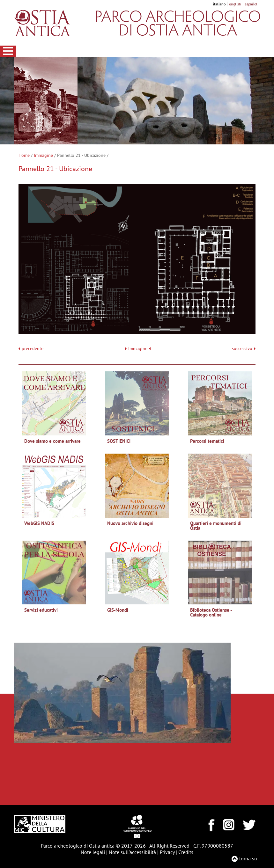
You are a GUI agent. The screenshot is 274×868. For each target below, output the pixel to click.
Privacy (167, 852)
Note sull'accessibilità (132, 852)
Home (24, 155)
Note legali (93, 852)
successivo (244, 349)
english (235, 4)
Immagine (43, 155)
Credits (186, 852)
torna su (248, 858)
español (251, 4)
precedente (33, 349)
